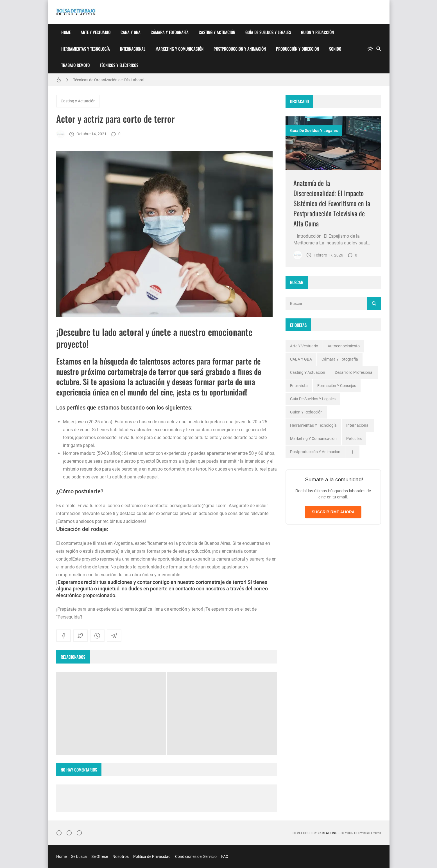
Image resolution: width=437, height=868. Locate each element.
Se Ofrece (100, 856)
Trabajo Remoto (75, 65)
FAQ (225, 856)
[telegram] (114, 636)
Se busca (79, 856)
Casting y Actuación (217, 32)
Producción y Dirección (297, 49)
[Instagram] (59, 833)
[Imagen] (333, 143)
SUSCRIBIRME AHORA (333, 512)
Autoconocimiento (344, 346)
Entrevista (299, 386)
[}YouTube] (79, 833)
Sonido (335, 49)
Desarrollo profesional (354, 372)
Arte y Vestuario (96, 32)
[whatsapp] (97, 636)
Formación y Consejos (337, 386)
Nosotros (121, 856)
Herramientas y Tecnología (86, 49)
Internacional (133, 49)
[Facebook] (69, 833)
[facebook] (64, 636)
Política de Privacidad (152, 856)
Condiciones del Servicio (196, 856)
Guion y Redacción (317, 32)
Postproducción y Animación (240, 49)
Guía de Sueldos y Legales (268, 32)
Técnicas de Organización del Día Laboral (109, 80)
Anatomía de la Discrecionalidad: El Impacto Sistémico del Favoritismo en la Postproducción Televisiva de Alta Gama (332, 203)
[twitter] (80, 636)
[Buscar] (379, 49)
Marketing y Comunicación (179, 49)
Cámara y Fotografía (170, 32)
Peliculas (354, 439)
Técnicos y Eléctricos (119, 65)
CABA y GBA (131, 32)
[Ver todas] (352, 452)
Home (66, 32)
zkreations (327, 833)
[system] (370, 49)
